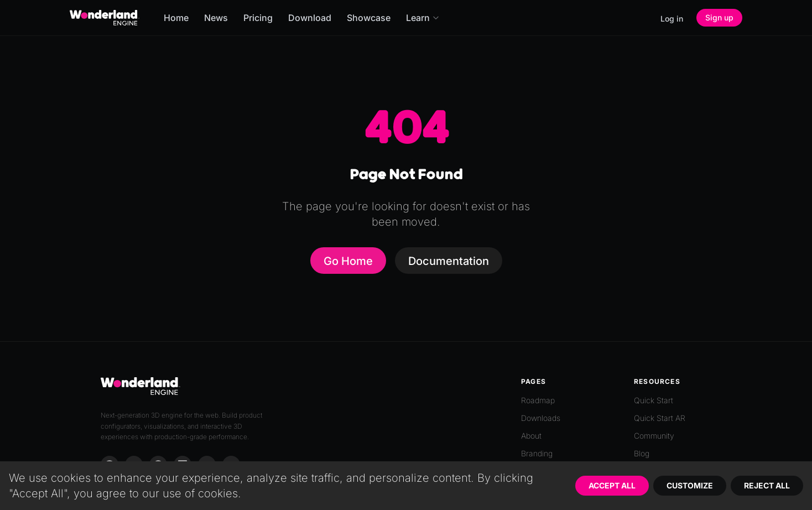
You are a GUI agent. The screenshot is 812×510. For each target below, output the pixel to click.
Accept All (612, 485)
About (531, 436)
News (216, 18)
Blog (642, 453)
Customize (690, 485)
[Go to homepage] (105, 18)
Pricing (258, 18)
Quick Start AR (660, 418)
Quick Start (654, 400)
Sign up (719, 17)
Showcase (369, 18)
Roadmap (538, 400)
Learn (423, 18)
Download (310, 18)
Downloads (541, 418)
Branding (537, 453)
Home (176, 18)
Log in (672, 19)
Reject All (767, 485)
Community (654, 436)
